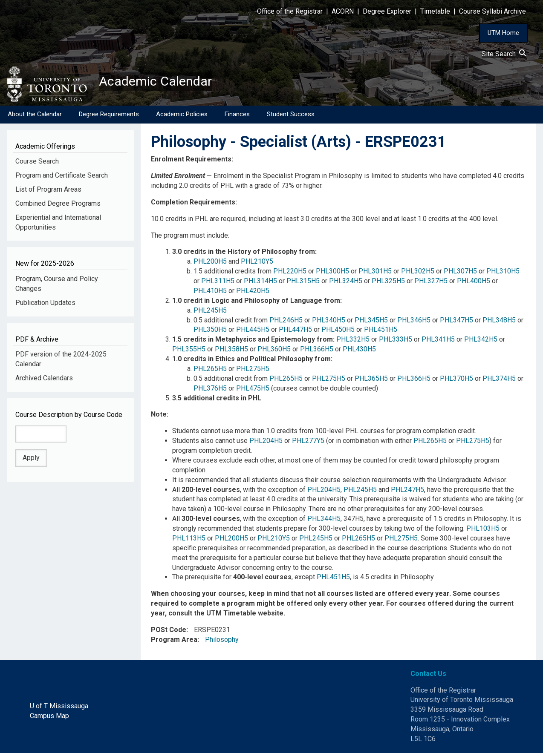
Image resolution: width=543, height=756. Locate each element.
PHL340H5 (329, 323)
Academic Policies (182, 117)
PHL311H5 (218, 284)
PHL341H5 (438, 342)
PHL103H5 (483, 531)
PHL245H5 (210, 313)
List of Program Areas (48, 192)
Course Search (37, 164)
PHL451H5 (381, 333)
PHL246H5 (286, 323)
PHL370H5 (456, 381)
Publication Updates (45, 306)
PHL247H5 (407, 493)
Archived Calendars (44, 381)
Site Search (504, 54)
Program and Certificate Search (62, 178)
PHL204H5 (266, 444)
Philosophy (222, 642)
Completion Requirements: (194, 205)
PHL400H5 (474, 284)
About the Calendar (35, 117)
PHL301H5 (375, 274)
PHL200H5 (210, 264)
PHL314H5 (260, 284)
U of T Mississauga (59, 709)
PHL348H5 (499, 323)
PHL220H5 (290, 274)
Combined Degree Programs (58, 206)
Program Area (174, 642)
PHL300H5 (332, 274)
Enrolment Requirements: (192, 162)
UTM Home (503, 33)
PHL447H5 (295, 333)
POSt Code (169, 633)
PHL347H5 (456, 323)
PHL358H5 (231, 352)
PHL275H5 (253, 372)
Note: (160, 418)
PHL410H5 (210, 294)
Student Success (291, 117)
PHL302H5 (418, 274)
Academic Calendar (165, 83)
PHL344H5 (324, 522)
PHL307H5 (460, 274)
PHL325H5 (388, 284)
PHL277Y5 (308, 444)
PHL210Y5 (257, 264)
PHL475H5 (253, 391)
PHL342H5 (481, 342)
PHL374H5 (499, 381)
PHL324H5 (346, 284)
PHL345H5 (371, 323)
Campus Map (49, 719)
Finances (237, 117)
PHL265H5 (210, 372)
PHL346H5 (414, 323)
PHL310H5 (503, 274)
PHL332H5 (353, 342)
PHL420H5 (253, 294)
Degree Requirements (109, 117)
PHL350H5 (210, 333)
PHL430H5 (359, 352)
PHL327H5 (431, 284)
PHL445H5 (253, 333)
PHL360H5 (274, 352)
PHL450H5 (338, 333)
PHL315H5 (303, 284)
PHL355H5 (189, 352)
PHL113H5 (189, 541)
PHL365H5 (371, 381)
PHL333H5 (396, 342)
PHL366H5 (317, 352)
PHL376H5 (210, 391)
